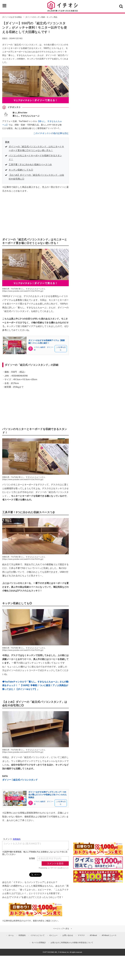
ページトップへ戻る (61, 929)
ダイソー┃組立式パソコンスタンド (20, 780)
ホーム (11, 935)
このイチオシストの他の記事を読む (51, 133)
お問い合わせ (68, 935)
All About (93, 935)
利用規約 (22, 935)
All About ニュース (109, 935)
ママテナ (81, 935)
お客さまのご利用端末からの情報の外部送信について (72, 943)
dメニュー (53, 935)
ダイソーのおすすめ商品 (12, 17)
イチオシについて (37, 935)
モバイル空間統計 (39, 943)
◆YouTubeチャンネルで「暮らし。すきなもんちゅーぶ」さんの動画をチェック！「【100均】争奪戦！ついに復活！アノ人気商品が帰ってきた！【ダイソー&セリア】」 (35, 685)
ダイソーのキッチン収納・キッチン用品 (41, 17)
